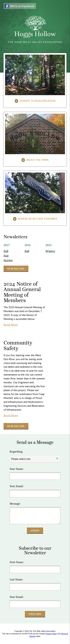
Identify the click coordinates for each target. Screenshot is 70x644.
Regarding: (16, 452)
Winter (50, 251)
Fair (6, 256)
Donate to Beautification (37, 101)
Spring (8, 260)
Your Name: (17, 469)
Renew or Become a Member (37, 219)
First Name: (17, 562)
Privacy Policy (51, 634)
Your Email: (16, 486)
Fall (6, 251)
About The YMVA (37, 160)
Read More (11, 325)
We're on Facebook (22, 6)
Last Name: (16, 580)
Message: (15, 504)
